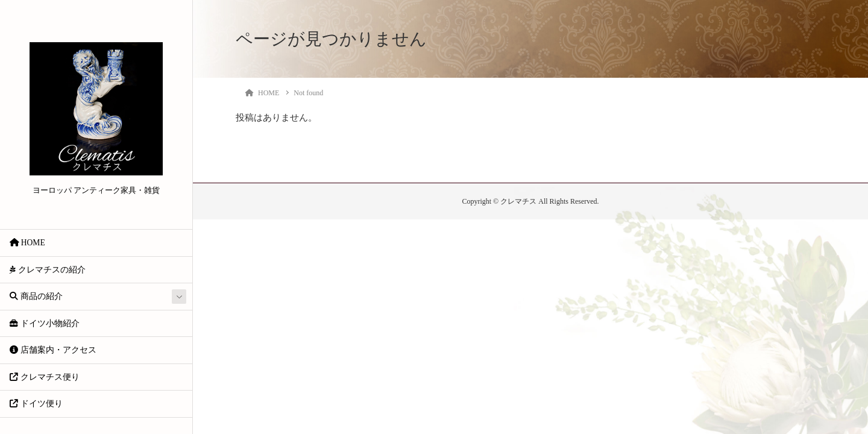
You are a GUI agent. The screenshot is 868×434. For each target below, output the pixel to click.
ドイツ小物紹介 (44, 323)
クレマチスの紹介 (47, 270)
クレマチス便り (44, 377)
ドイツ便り (36, 404)
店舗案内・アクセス (53, 350)
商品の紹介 (36, 296)
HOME (27, 243)
